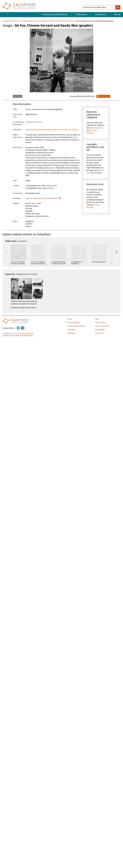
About (117, 15)
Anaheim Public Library (11, 21)
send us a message (93, 206)
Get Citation (17, 96)
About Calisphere (74, 323)
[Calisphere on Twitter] (18, 328)
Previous (6, 252)
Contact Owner (103, 96)
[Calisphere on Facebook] (23, 328)
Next (117, 252)
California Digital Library (24, 336)
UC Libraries (29, 334)
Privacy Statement (102, 326)
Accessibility (100, 330)
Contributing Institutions (55, 15)
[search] (118, 7)
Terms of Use (100, 323)
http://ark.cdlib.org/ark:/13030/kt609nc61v (42, 198)
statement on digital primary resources (95, 130)
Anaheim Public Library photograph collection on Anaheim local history (48, 21)
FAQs (97, 319)
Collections (81, 15)
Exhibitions (101, 15)
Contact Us (99, 333)
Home (70, 319)
